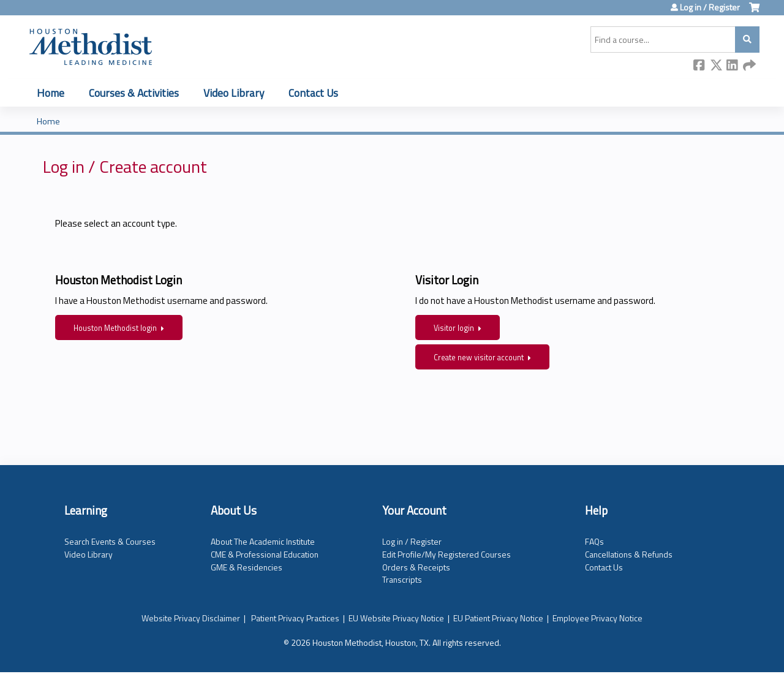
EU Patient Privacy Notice (498, 618)
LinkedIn (733, 66)
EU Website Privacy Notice (396, 618)
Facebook (699, 66)
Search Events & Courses (110, 541)
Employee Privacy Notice (597, 618)
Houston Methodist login (115, 328)
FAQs (594, 541)
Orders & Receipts (416, 567)
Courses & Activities (134, 93)
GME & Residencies (247, 567)
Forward (749, 66)
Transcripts (402, 579)
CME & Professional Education (265, 554)
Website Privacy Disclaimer (191, 618)
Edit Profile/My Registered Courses (447, 554)
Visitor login (454, 328)
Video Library (234, 93)
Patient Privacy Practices (295, 618)
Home (51, 93)
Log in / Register (710, 7)
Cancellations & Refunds (629, 554)
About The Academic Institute (263, 541)
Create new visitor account (479, 358)
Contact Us (313, 93)
